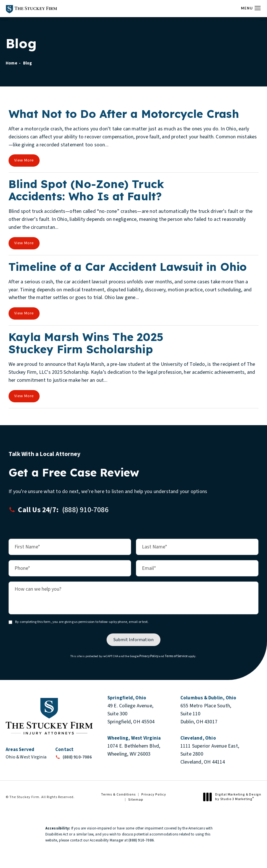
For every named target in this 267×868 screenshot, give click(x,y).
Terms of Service (176, 656)
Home (12, 63)
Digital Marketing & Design (234, 797)
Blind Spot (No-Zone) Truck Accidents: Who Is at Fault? (86, 190)
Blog (28, 63)
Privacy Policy (149, 656)
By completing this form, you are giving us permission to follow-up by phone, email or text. (82, 622)
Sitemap (136, 800)
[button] (258, 8)
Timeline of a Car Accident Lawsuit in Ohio (128, 267)
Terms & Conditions (118, 795)
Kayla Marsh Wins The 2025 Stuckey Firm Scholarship (86, 343)
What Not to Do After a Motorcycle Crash (124, 114)
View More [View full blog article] (24, 160)
